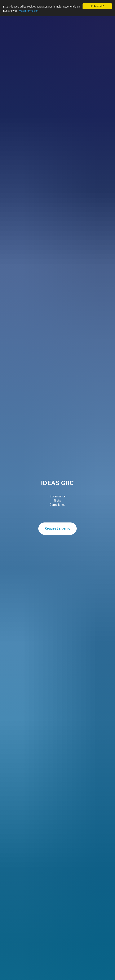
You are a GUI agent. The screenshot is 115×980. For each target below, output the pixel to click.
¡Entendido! (97, 6)
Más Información (29, 11)
